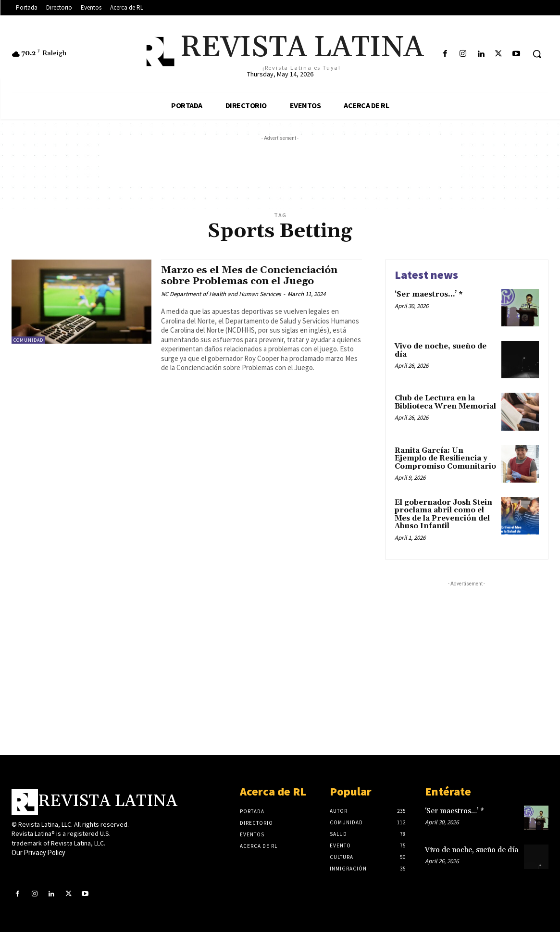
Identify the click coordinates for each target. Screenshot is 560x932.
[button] (537, 54)
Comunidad (28, 340)
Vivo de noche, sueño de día (441, 350)
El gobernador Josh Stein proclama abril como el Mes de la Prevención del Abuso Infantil (443, 515)
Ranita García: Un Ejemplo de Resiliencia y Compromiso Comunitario (445, 459)
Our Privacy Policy (38, 853)
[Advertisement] (280, 165)
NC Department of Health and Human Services (221, 294)
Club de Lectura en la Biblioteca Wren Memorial (445, 402)
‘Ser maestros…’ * (429, 294)
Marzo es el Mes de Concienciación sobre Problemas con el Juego (252, 276)
